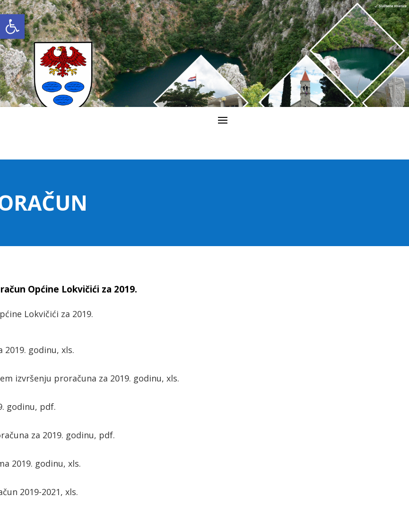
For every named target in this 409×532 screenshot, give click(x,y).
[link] (12, 27)
